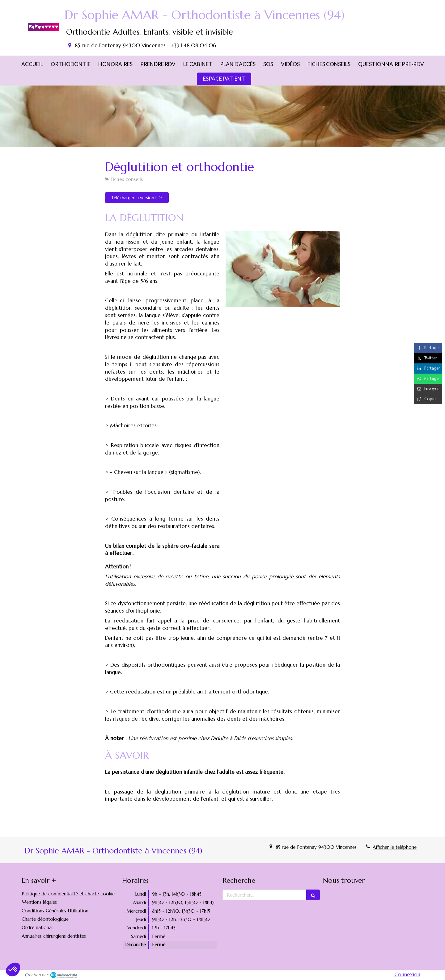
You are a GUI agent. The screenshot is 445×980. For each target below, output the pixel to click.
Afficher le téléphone (395, 847)
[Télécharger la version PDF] (137, 198)
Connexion (407, 974)
